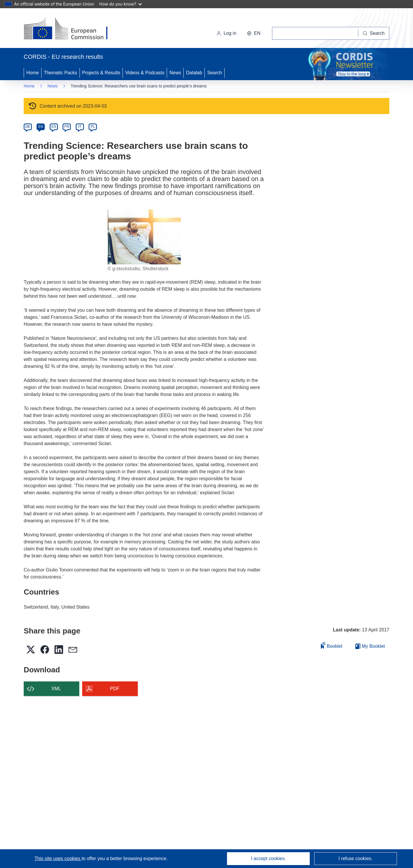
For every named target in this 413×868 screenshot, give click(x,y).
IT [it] (80, 127)
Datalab (194, 73)
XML (56, 689)
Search (215, 73)
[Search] (374, 33)
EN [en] (41, 127)
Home (33, 73)
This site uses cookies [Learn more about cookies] (58, 858)
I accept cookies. (268, 858)
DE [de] (28, 127)
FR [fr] (67, 127)
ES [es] (54, 127)
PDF (115, 689)
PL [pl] (93, 127)
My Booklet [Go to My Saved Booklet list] (370, 646)
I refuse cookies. (356, 858)
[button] (254, 33)
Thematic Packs (61, 73)
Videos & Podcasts (145, 73)
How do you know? (121, 4)
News (175, 73)
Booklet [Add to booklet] (332, 645)
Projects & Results (101, 73)
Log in (226, 33)
